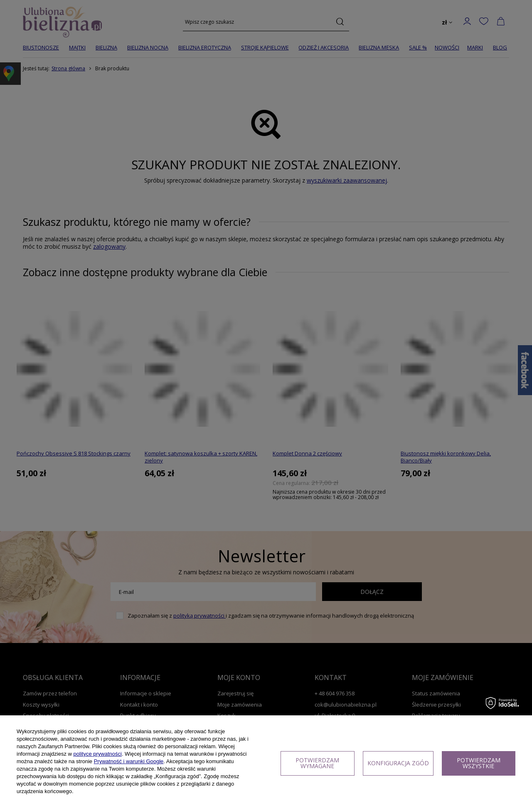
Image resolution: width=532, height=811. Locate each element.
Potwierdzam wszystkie (479, 763)
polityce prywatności (98, 754)
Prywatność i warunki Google (129, 761)
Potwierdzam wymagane (317, 763)
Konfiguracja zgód (398, 763)
